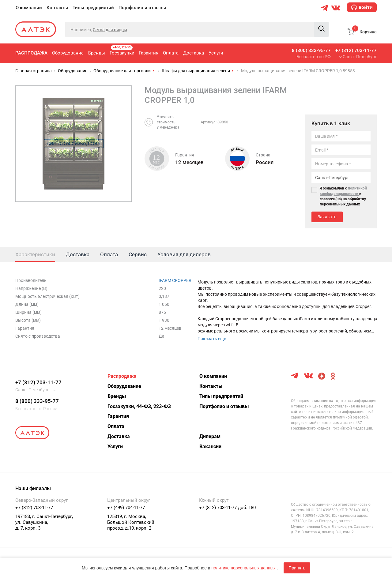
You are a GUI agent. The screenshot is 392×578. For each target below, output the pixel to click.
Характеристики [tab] (35, 254)
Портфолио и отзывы (142, 8)
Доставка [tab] (78, 254)
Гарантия (149, 53)
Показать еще (212, 339)
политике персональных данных (244, 568)
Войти (362, 7)
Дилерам (210, 436)
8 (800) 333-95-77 (311, 51)
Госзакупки (122, 51)
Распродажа (31, 53)
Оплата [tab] (109, 254)
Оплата (171, 53)
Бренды (97, 53)
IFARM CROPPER (175, 280)
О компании (29, 8)
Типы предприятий (93, 8)
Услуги (216, 53)
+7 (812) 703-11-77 (356, 51)
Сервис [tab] (138, 254)
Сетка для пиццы (110, 30)
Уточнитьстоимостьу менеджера (168, 122)
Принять (297, 568)
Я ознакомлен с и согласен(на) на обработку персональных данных (343, 196)
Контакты (57, 8)
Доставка (194, 53)
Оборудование (68, 53)
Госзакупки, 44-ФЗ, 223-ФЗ (139, 406)
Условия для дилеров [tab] (184, 254)
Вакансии (210, 447)
